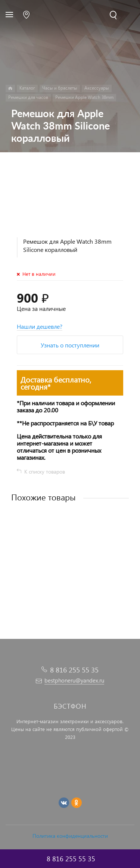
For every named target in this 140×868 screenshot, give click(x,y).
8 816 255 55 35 (74, 670)
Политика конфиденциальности (70, 836)
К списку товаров (45, 472)
